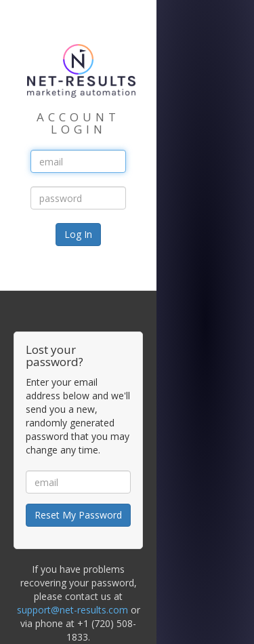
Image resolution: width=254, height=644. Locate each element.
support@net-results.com (72, 610)
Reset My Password (78, 515)
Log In (78, 234)
